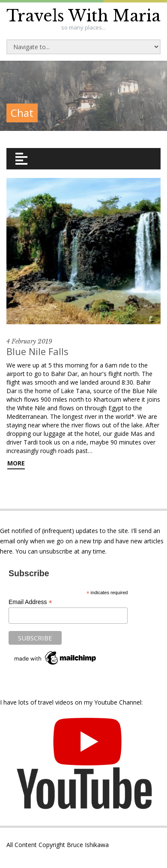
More (16, 463)
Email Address (30, 602)
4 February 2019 (29, 341)
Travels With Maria (83, 16)
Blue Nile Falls (37, 351)
